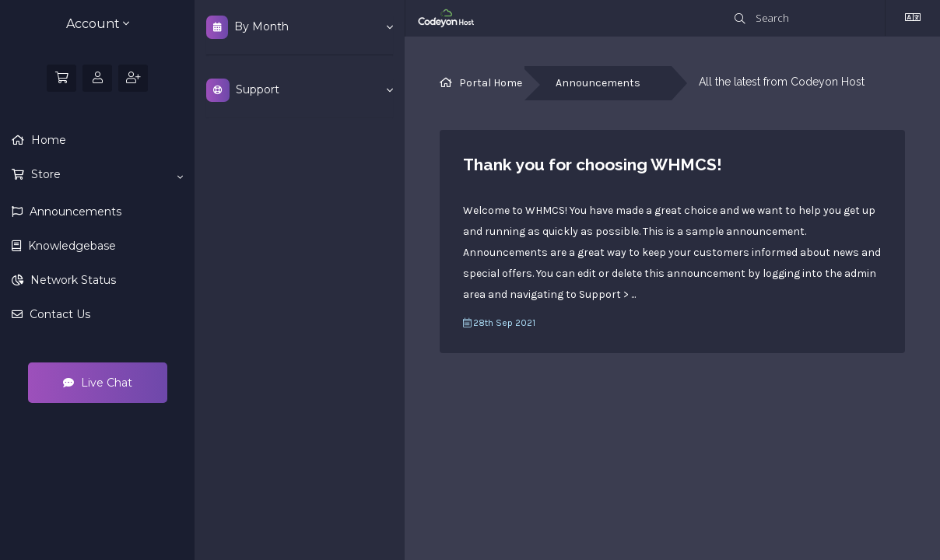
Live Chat (98, 383)
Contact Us (58, 314)
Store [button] (105, 175)
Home (47, 140)
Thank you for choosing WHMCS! (593, 164)
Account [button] (98, 24)
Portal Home (491, 83)
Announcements (74, 212)
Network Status (72, 280)
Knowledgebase (70, 246)
